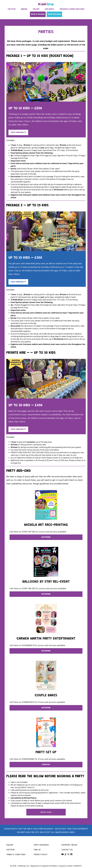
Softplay (10, 850)
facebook (46, 765)
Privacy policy (41, 855)
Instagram (46, 537)
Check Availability (18, 132)
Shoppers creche (69, 845)
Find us (37, 850)
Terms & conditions (16, 855)
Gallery (10, 845)
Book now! (46, 812)
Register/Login (54, 14)
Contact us (67, 850)
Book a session (38, 14)
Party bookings (41, 845)
